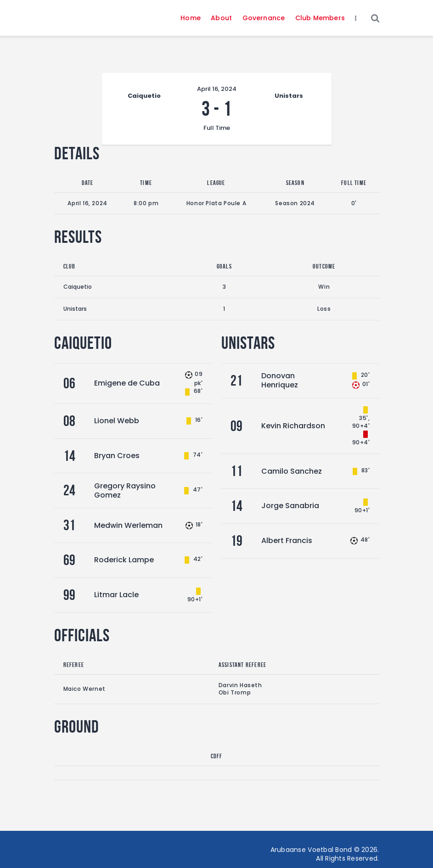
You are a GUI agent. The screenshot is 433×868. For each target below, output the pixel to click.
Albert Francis (287, 540)
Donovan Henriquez (280, 380)
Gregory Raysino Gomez (125, 490)
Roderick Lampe (124, 560)
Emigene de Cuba (127, 383)
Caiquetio (78, 287)
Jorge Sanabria (290, 506)
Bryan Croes (117, 456)
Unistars (75, 309)
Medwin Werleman (128, 525)
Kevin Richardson (293, 426)
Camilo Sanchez (292, 471)
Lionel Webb (117, 421)
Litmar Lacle (116, 595)
